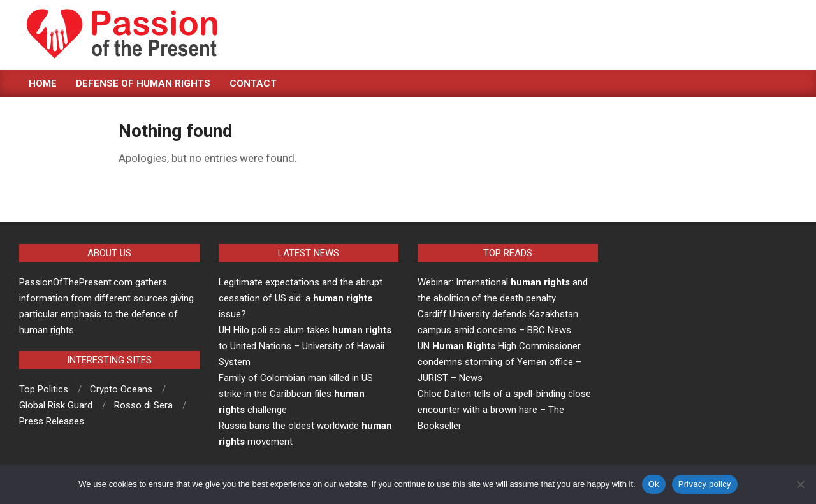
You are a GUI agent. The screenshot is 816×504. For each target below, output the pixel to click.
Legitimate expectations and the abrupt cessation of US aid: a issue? (301, 298)
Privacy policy (705, 484)
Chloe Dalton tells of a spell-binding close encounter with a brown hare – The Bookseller (504, 410)
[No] (800, 484)
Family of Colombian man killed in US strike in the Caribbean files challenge (296, 394)
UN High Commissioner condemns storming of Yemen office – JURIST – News (499, 362)
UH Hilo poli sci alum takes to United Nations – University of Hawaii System (305, 346)
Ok (654, 484)
